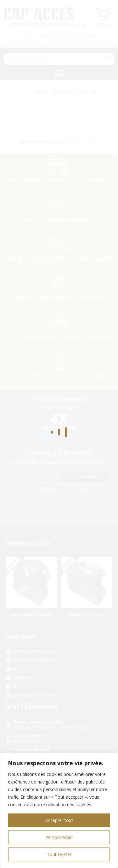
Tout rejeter (59, 854)
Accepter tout (59, 820)
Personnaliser (59, 837)
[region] (59, 810)
